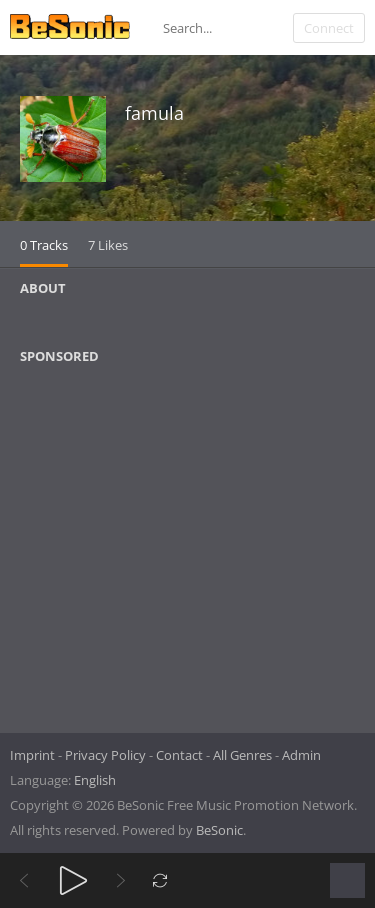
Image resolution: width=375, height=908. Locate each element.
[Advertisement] (117, 542)
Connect (329, 28)
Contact (179, 755)
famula (154, 113)
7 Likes (108, 245)
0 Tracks (44, 245)
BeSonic (219, 830)
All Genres (242, 755)
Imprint (32, 755)
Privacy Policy (105, 755)
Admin (301, 755)
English (95, 780)
